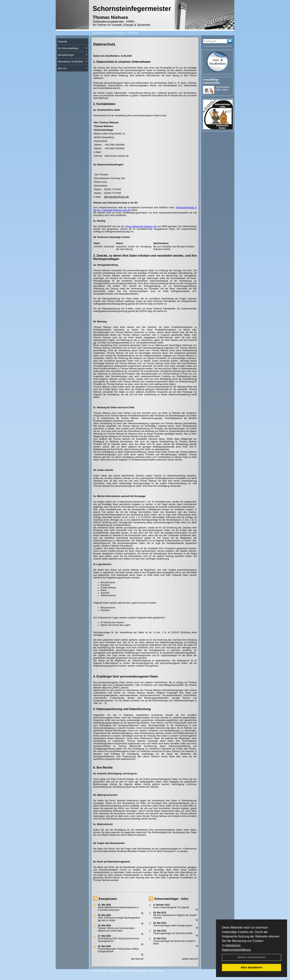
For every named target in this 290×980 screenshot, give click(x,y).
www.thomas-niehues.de (117, 156)
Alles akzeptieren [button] (252, 967)
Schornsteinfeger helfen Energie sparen (173, 926)
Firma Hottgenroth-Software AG (141, 226)
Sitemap (159, 971)
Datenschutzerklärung (236, 950)
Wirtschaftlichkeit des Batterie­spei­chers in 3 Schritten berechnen (118, 909)
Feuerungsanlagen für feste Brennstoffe (173, 933)
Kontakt (103, 971)
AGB (150, 971)
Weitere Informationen (252, 957)
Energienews (108, 899)
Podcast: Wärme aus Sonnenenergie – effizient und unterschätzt (117, 929)
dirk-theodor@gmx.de (117, 197)
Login (94, 971)
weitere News (190, 959)
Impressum (233, 945)
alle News (137, 959)
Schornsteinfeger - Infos (171, 899)
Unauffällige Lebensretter (211, 81)
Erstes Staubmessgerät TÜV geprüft (171, 907)
